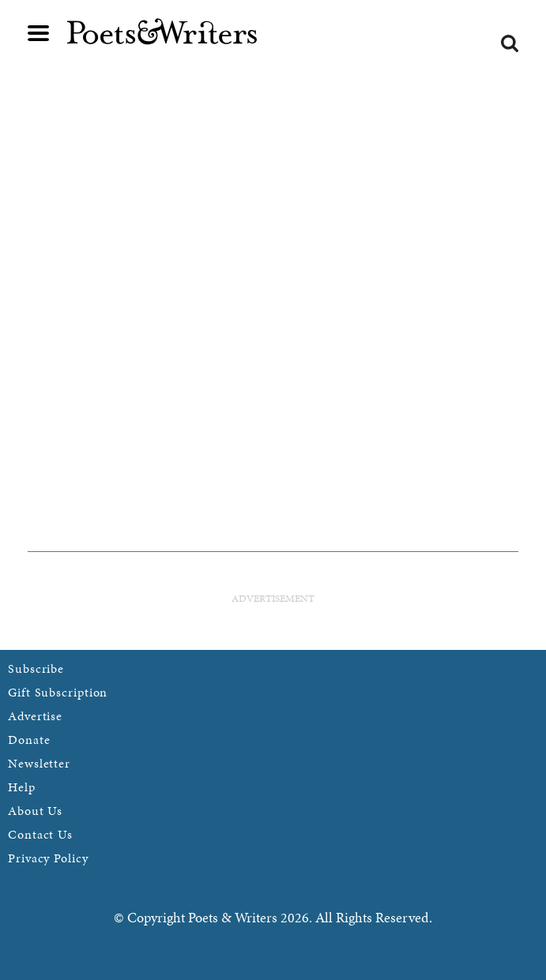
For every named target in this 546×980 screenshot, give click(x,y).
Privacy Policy (48, 858)
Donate (29, 740)
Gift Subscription (58, 692)
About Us (35, 811)
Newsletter (39, 763)
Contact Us (40, 834)
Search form (510, 43)
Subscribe (36, 668)
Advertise (35, 716)
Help (22, 787)
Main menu (39, 33)
